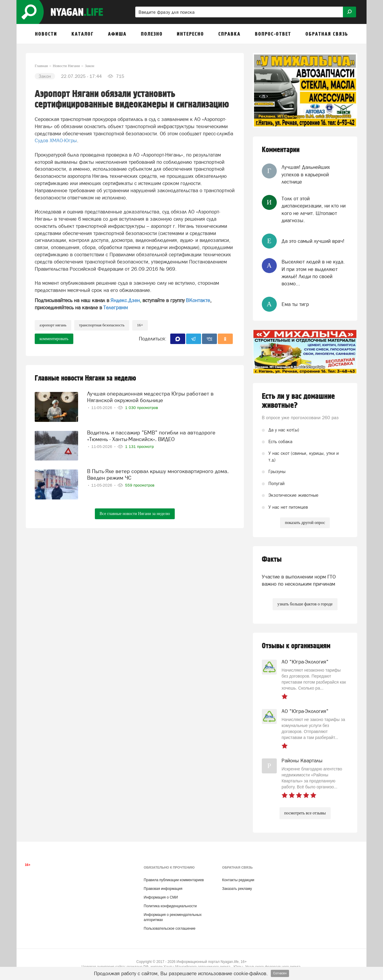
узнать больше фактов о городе (305, 604)
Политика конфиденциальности (170, 906)
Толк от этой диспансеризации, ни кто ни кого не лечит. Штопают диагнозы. (314, 209)
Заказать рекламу (237, 889)
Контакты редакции (238, 880)
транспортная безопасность (102, 325)
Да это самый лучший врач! (313, 241)
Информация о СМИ (161, 897)
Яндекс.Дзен (125, 300)
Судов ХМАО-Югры (56, 140)
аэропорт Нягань (53, 325)
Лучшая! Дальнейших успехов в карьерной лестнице (306, 174)
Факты (272, 559)
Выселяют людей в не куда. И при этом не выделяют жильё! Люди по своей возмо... (313, 273)
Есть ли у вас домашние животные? (298, 401)
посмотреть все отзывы (305, 813)
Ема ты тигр (295, 304)
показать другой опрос (305, 523)
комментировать (54, 339)
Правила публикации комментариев (174, 880)
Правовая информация (163, 889)
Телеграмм (115, 308)
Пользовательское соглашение (170, 928)
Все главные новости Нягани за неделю (135, 514)
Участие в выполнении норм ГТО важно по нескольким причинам (299, 580)
